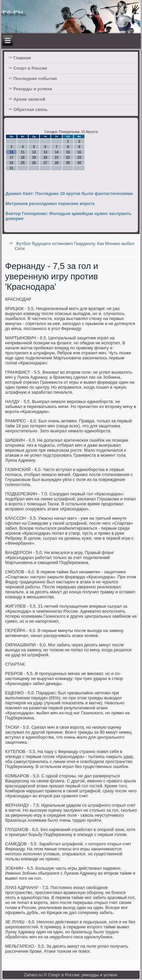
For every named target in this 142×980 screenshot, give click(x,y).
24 (11, 163)
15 (68, 152)
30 (79, 163)
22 (68, 157)
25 (23, 163)
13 (45, 152)
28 (57, 163)
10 (11, 152)
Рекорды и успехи (33, 89)
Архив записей (29, 99)
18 (23, 157)
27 (45, 163)
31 (11, 168)
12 (34, 152)
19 (34, 157)
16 (79, 152)
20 (45, 157)
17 (11, 157)
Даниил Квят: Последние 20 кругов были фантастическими (69, 193)
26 (34, 163)
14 (57, 152)
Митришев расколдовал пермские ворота (50, 203)
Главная (22, 58)
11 (23, 152)
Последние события (35, 78)
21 (57, 157)
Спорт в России (30, 68)
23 (79, 157)
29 (68, 163)
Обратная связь (30, 109)
